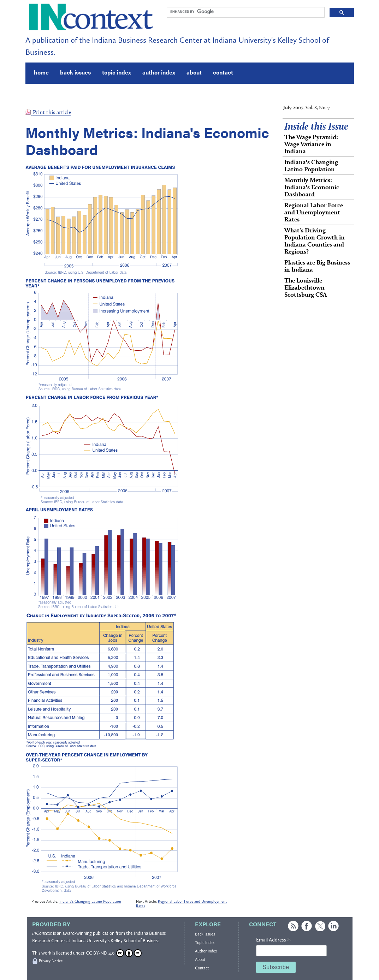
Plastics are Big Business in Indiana (317, 266)
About (200, 960)
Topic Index (205, 943)
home (41, 72)
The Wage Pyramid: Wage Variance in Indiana (311, 144)
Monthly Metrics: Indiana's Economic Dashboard (312, 187)
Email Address (273, 940)
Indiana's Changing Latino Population (90, 901)
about (194, 72)
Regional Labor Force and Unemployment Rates (314, 212)
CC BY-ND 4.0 (114, 953)
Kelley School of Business (135, 941)
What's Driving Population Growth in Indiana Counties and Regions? (315, 241)
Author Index (206, 951)
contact (223, 72)
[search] (245, 12)
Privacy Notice (51, 961)
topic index (117, 72)
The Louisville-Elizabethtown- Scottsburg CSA (306, 287)
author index (159, 72)
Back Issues (205, 934)
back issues (75, 72)
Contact (202, 968)
